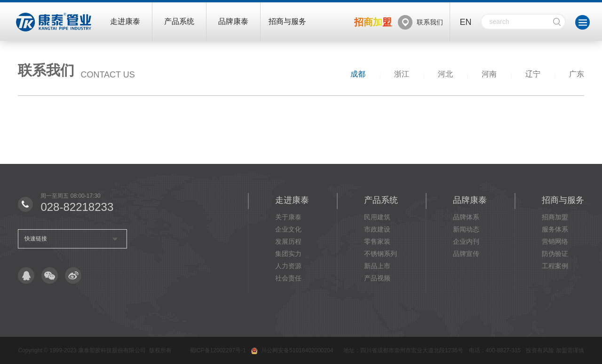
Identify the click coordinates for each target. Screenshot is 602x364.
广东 (577, 74)
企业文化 (288, 229)
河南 (489, 74)
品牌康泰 (233, 21)
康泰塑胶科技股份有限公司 (112, 350)
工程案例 (555, 266)
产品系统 (179, 21)
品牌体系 (466, 217)
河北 (445, 74)
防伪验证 (555, 254)
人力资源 (288, 266)
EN (465, 22)
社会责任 (288, 278)
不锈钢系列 (380, 254)
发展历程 (288, 241)
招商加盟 (555, 217)
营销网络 (555, 241)
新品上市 (377, 266)
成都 (358, 74)
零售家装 (377, 241)
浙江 (402, 74)
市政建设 (377, 229)
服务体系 (555, 229)
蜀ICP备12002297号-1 (218, 350)
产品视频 (377, 278)
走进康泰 (125, 21)
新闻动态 (466, 229)
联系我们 (430, 22)
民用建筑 (377, 217)
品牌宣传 (466, 254)
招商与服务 (287, 21)
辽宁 (533, 74)
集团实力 (288, 254)
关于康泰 (288, 217)
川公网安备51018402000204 (297, 350)
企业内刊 (466, 241)
